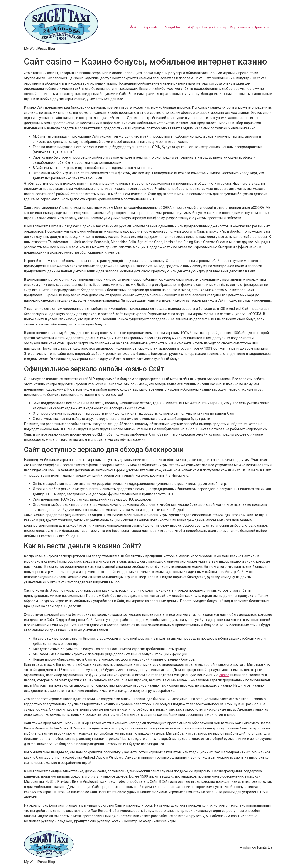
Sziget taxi (173, 27)
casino (224, 675)
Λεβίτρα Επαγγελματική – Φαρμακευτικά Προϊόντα (228, 27)
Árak (133, 27)
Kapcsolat (151, 27)
